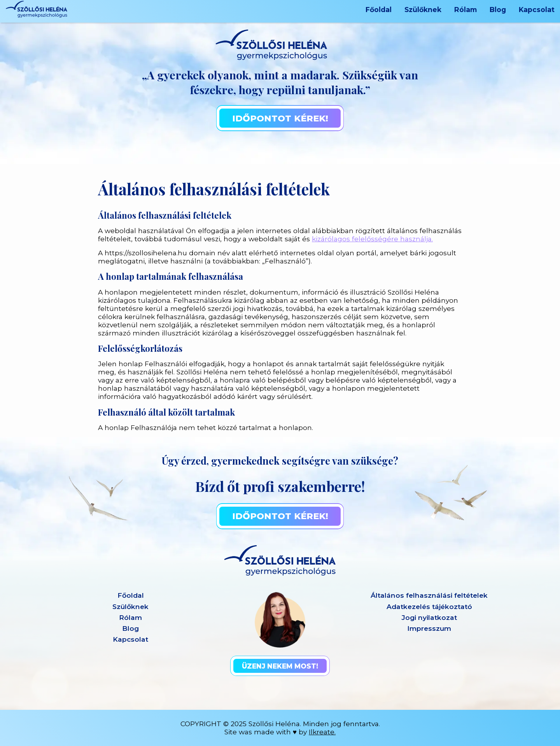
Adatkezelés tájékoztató (429, 606)
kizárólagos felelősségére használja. (372, 239)
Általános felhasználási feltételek (429, 595)
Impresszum (429, 628)
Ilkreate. (322, 732)
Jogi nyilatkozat (429, 617)
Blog (498, 10)
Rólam (465, 10)
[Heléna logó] (36, 9)
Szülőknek (423, 10)
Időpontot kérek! (280, 118)
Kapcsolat (537, 10)
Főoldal (379, 10)
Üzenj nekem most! (280, 666)
